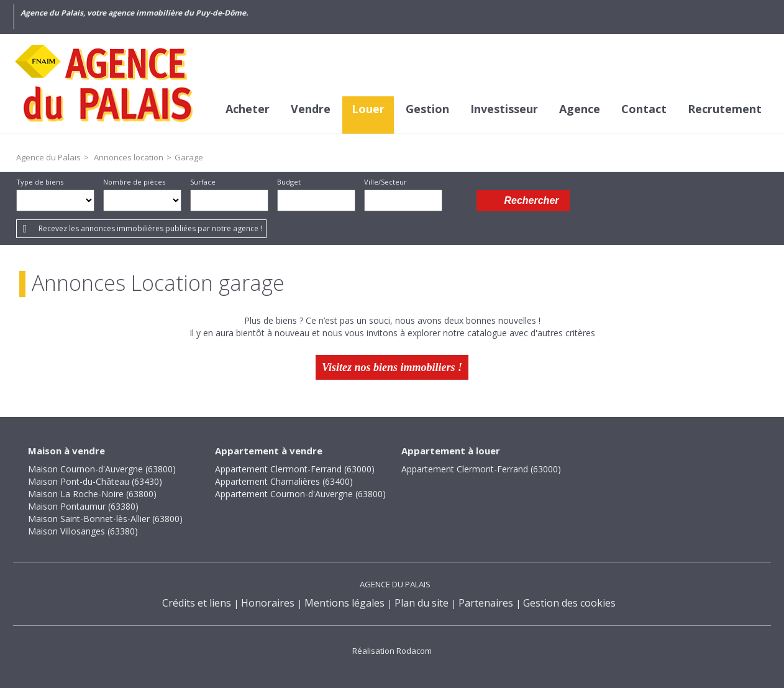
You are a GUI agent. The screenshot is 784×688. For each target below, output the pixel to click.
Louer (368, 109)
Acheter (248, 109)
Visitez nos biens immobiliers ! (392, 367)
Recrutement (725, 109)
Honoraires (268, 603)
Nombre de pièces (134, 182)
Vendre (311, 109)
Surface (203, 182)
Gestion (427, 109)
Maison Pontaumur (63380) (83, 506)
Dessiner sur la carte (459, 200)
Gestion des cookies (569, 603)
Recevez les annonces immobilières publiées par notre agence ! (150, 228)
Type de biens (40, 182)
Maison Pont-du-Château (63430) (95, 481)
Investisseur (504, 109)
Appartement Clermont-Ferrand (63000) (295, 469)
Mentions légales (344, 603)
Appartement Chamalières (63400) (284, 481)
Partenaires (486, 603)
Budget (289, 182)
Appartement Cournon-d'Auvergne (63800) (300, 494)
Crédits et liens (197, 603)
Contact (644, 109)
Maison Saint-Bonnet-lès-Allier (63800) (105, 519)
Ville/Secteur (385, 182)
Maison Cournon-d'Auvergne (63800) (102, 469)
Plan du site (422, 603)
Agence (580, 109)
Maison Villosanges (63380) (83, 531)
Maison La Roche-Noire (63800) (92, 494)
